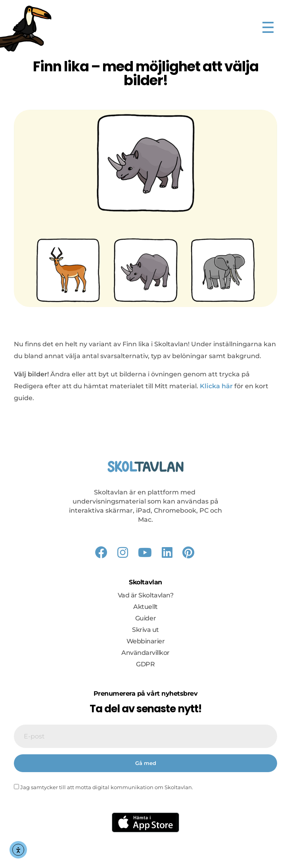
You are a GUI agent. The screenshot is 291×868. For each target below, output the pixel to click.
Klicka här (216, 386)
